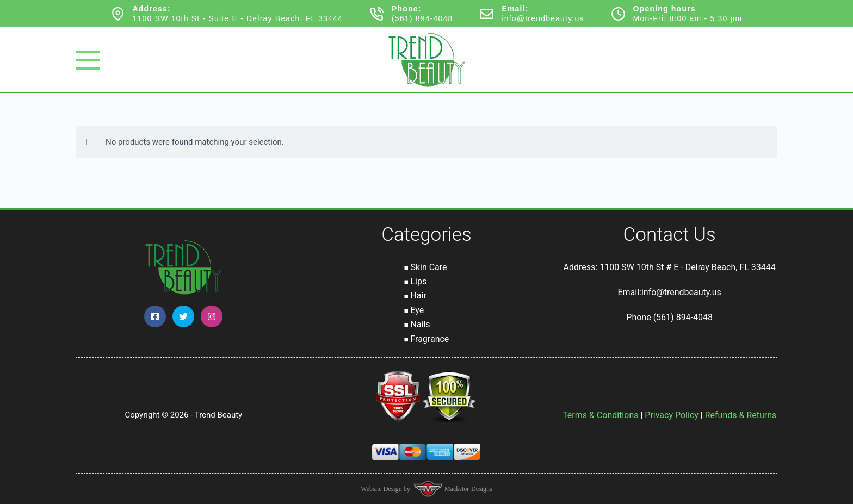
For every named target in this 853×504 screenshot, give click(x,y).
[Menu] (88, 60)
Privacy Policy (672, 415)
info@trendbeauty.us (543, 18)
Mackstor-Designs (468, 489)
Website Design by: (387, 489)
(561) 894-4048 (422, 18)
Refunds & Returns (741, 415)
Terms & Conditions (601, 415)
